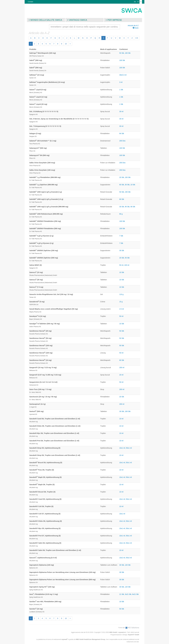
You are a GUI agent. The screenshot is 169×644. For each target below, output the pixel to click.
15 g (121, 302)
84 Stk (122, 133)
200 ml (122, 368)
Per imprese (115, 20)
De (135, 2)
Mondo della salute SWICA (46, 20)
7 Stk (121, 236)
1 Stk (121, 90)
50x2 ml (129, 558)
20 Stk (122, 177)
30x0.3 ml (123, 75)
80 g (121, 214)
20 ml (121, 375)
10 (66, 44)
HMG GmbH (113, 632)
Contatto (30, 2)
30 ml (121, 111)
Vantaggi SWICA (78, 20)
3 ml (121, 82)
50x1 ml (129, 448)
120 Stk (128, 565)
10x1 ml (122, 448)
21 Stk (122, 594)
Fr (138, 2)
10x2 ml (122, 558)
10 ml (121, 419)
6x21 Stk (135, 594)
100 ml (127, 265)
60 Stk (122, 185)
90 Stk (127, 207)
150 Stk (128, 192)
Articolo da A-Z (133, 26)
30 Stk (127, 185)
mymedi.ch (122, 632)
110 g (121, 294)
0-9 (137, 38)
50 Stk (122, 53)
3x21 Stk (128, 594)
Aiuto (136, 28)
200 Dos (122, 141)
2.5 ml (122, 309)
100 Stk (128, 53)
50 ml (121, 265)
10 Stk (133, 185)
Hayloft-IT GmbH (133, 635)
